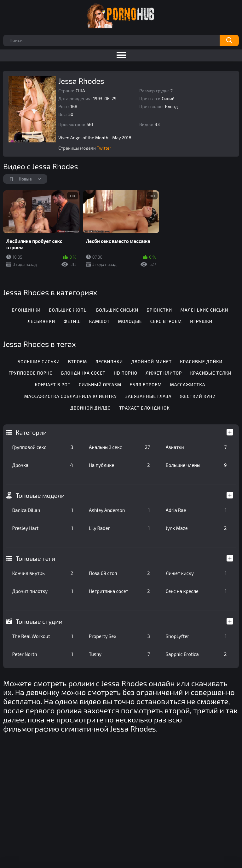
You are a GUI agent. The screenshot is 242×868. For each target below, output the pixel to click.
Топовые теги (35, 558)
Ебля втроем (146, 385)
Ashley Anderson (119, 510)
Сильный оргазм (100, 385)
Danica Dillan (43, 510)
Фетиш (72, 321)
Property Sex (119, 636)
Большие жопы (68, 310)
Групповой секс (43, 447)
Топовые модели (40, 495)
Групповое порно (31, 373)
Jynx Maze (196, 528)
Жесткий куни (198, 396)
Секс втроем (166, 321)
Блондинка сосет (83, 373)
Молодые (130, 321)
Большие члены (196, 465)
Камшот (100, 321)
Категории (31, 432)
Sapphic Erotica (196, 654)
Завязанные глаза (148, 396)
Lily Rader (119, 528)
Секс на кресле (196, 591)
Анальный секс (119, 447)
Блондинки (26, 310)
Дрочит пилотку (43, 591)
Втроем (78, 362)
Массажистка (188, 385)
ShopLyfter (196, 636)
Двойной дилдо (91, 408)
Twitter (104, 148)
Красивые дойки (201, 362)
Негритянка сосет (119, 591)
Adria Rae (196, 510)
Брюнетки (159, 310)
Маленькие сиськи (204, 310)
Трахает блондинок (144, 408)
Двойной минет (151, 362)
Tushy (119, 654)
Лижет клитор (164, 373)
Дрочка (43, 465)
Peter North (43, 654)
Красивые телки (211, 373)
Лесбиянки (42, 321)
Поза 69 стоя (119, 573)
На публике (119, 465)
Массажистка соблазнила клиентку (71, 396)
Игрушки (201, 321)
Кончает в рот (52, 385)
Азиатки (196, 447)
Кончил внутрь (43, 573)
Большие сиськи (117, 310)
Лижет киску (196, 573)
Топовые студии (39, 621)
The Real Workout (43, 636)
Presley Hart (43, 528)
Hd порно (126, 373)
